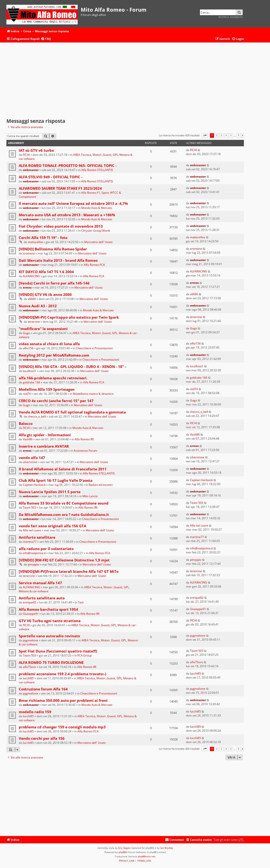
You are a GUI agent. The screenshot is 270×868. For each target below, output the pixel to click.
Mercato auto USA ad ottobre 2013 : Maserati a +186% (67, 215)
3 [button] (221, 135)
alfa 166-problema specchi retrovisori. (53, 378)
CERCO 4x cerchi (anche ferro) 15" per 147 (56, 401)
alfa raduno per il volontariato (46, 549)
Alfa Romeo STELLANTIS (97, 170)
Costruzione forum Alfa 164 (43, 689)
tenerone (34, 322)
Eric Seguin (124, 848)
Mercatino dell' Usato (98, 242)
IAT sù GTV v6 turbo (36, 150)
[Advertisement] (125, 80)
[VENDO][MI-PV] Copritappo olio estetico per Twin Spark (69, 317)
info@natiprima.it (34, 553)
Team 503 (29, 507)
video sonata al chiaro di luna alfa (49, 344)
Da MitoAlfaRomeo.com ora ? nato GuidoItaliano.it (64, 514)
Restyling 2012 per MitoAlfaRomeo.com (54, 355)
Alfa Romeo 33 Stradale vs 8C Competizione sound (64, 503)
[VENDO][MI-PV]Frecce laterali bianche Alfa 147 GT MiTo (69, 571)
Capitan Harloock (34, 485)
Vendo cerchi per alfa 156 (42, 738)
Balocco (26, 423)
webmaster (31, 170)
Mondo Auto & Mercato (97, 208)
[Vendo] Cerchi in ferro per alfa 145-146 (54, 283)
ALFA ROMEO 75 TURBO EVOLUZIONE (51, 662)
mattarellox (35, 242)
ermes (27, 287)
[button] (205, 135)
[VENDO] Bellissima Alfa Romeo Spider (53, 249)
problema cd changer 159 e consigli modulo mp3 (62, 727)
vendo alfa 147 (32, 458)
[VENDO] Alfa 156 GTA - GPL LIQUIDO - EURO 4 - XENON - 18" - (72, 367)
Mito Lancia (90, 496)
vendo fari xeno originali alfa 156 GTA (52, 526)
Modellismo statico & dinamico (93, 394)
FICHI (26, 155)
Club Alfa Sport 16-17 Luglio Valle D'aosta (56, 480)
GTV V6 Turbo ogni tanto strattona (50, 621)
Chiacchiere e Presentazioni (94, 348)
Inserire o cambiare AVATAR (44, 446)
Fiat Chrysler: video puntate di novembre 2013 (61, 226)
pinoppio (33, 564)
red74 (27, 394)
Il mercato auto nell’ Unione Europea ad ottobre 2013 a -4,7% (73, 203)
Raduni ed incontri (101, 485)
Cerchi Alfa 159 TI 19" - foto (43, 238)
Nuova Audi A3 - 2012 (38, 306)
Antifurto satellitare (37, 537)
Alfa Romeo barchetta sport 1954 (48, 609)
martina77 (30, 542)
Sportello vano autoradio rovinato (49, 636)
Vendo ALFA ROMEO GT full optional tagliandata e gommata (72, 412)
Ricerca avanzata (231, 17)
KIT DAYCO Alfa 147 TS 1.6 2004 (46, 272)
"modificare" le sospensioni (43, 329)
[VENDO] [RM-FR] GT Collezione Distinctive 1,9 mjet (64, 560)
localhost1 (30, 371)
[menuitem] (46, 39)
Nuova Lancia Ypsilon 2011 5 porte (50, 492)
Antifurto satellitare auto (42, 598)
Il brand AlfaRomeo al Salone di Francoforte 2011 (63, 469)
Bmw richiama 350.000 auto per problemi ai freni (63, 700)
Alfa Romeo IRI (84, 439)
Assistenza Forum (85, 451)
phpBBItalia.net (147, 856)
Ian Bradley (167, 848)
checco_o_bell (37, 416)
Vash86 (28, 439)
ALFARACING (31, 276)
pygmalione (31, 640)
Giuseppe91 (31, 614)
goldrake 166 (31, 382)
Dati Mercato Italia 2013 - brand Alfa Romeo (58, 260)
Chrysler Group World (96, 231)
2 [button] (217, 135)
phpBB (122, 852)
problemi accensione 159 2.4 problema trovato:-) (62, 674)
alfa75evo (29, 667)
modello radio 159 (35, 712)
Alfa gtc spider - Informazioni (45, 435)
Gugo (26, 333)
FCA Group (85, 655)
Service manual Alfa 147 (40, 583)
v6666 (32, 299)
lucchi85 (28, 678)
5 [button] (231, 135)
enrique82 (30, 602)
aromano (29, 253)
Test (81, 602)
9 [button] (239, 135)
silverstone (30, 462)
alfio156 (28, 348)
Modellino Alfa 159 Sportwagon (47, 389)
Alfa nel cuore (32, 530)
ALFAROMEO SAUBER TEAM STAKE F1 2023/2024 (60, 188)
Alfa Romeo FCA (94, 265)
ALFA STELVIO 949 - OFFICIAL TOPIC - (51, 177)
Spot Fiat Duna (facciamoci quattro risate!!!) (58, 651)
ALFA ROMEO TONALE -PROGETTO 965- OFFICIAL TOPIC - (68, 165)
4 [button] (226, 135)
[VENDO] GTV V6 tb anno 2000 (45, 294)
